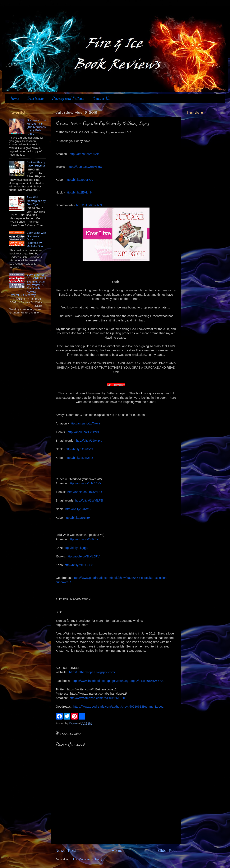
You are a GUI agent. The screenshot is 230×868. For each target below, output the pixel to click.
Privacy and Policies (68, 98)
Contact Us (101, 98)
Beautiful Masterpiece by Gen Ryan (36, 201)
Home (15, 98)
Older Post (167, 851)
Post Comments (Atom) (87, 859)
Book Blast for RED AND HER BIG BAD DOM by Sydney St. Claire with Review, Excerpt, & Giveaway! (28, 285)
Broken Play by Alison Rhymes (36, 164)
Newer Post (66, 851)
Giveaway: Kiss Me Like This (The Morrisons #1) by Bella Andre (36, 127)
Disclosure (35, 98)
